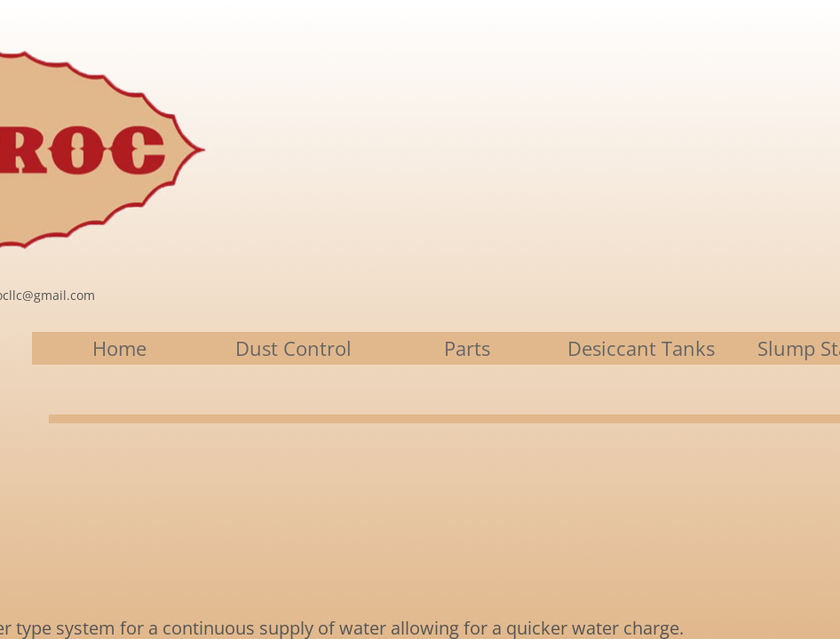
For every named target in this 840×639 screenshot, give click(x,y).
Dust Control (293, 348)
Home (119, 348)
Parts (467, 348)
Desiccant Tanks (641, 348)
